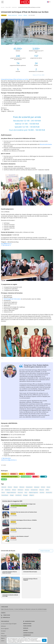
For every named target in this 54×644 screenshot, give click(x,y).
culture (4, 479)
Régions (44, 477)
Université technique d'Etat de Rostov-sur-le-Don (15, 79)
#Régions (32, 495)
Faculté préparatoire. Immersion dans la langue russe (23, 504)
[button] (2, 359)
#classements (29, 487)
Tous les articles (5, 621)
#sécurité (4, 487)
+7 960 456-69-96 (6, 458)
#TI (2, 490)
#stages (12, 495)
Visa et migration (26, 477)
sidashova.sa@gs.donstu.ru (9, 460)
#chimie (43, 487)
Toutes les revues (27, 626)
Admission (14, 7)
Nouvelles (26, 628)
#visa (26, 492)
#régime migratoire (33, 492)
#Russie (14, 490)
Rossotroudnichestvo (46, 144)
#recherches (49, 492)
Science (22, 474)
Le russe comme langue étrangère (10, 477)
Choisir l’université (45, 551)
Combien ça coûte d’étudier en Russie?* (20, 536)
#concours (20, 492)
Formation (14, 474)
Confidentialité (27, 635)
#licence (20, 15)
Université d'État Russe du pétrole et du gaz (21, 528)
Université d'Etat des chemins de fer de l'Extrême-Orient (24, 512)
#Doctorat (22, 487)
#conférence (18, 495)
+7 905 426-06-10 (6, 245)
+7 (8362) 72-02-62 (6, 615)
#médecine (8, 490)
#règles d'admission (13, 15)
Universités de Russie (30, 621)
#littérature (20, 490)
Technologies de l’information (12, 299)
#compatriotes (34, 490)
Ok (44, 640)
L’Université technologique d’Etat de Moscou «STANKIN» (24, 520)
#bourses (42, 490)
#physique (37, 487)
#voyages (25, 495)
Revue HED (8, 7)
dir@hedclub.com (6, 617)
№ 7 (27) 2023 (32, 15)
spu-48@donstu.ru (6, 244)
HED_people (30, 474)
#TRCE (47, 490)
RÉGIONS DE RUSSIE (27, 624)
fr (49, 2)
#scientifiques (5, 495)
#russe (48, 487)
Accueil (3, 7)
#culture (27, 490)
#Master (25, 15)
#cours (3, 492)
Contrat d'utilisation (28, 633)
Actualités (36, 477)
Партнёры (26, 631)
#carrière (42, 492)
